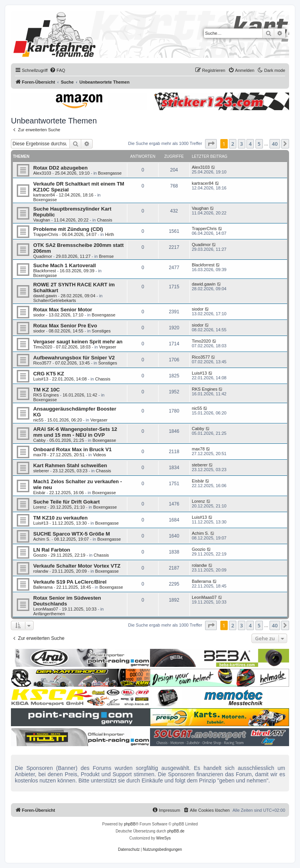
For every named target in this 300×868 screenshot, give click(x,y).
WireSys (163, 838)
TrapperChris (46, 234)
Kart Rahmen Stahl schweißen (70, 465)
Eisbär (39, 493)
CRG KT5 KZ (49, 374)
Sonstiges (101, 331)
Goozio (40, 555)
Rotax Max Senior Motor (63, 310)
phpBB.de (176, 831)
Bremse (106, 256)
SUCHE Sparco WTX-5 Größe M (71, 534)
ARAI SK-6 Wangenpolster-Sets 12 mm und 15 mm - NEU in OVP (75, 432)
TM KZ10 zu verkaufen (60, 518)
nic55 (38, 420)
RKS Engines (46, 395)
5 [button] (259, 144)
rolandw (41, 571)
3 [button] (242, 144)
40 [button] (275, 144)
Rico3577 (42, 363)
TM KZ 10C (46, 390)
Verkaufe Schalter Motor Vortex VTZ (77, 566)
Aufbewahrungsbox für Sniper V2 (74, 358)
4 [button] (250, 144)
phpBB (130, 824)
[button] (211, 144)
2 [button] (233, 144)
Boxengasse (110, 173)
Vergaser (107, 347)
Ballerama (43, 587)
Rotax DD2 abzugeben (60, 168)
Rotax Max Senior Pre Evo (65, 326)
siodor (39, 315)
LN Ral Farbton (52, 550)
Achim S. (42, 539)
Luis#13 (41, 379)
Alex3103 (42, 173)
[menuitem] (57, 70)
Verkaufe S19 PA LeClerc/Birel (70, 582)
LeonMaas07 (46, 609)
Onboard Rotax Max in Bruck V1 (72, 449)
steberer (41, 471)
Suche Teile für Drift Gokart (67, 502)
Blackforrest (45, 271)
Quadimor (43, 256)
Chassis (104, 220)
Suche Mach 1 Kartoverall (65, 265)
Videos (99, 455)
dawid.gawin (45, 296)
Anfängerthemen (49, 614)
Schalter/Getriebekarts (54, 300)
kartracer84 (44, 195)
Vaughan (42, 220)
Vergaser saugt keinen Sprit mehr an (78, 342)
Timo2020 (43, 347)
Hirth (110, 234)
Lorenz (40, 507)
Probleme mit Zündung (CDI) (68, 229)
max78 (40, 455)
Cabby (39, 440)
